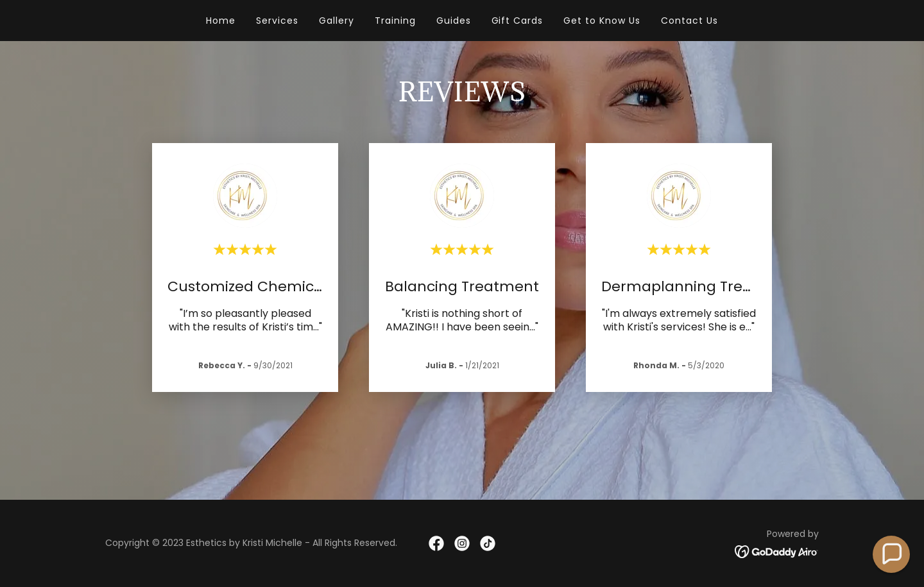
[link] (436, 543)
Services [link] (277, 21)
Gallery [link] (337, 21)
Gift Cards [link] (518, 21)
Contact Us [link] (689, 21)
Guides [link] (454, 21)
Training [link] (395, 21)
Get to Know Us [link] (602, 21)
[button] (891, 554)
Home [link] (221, 21)
